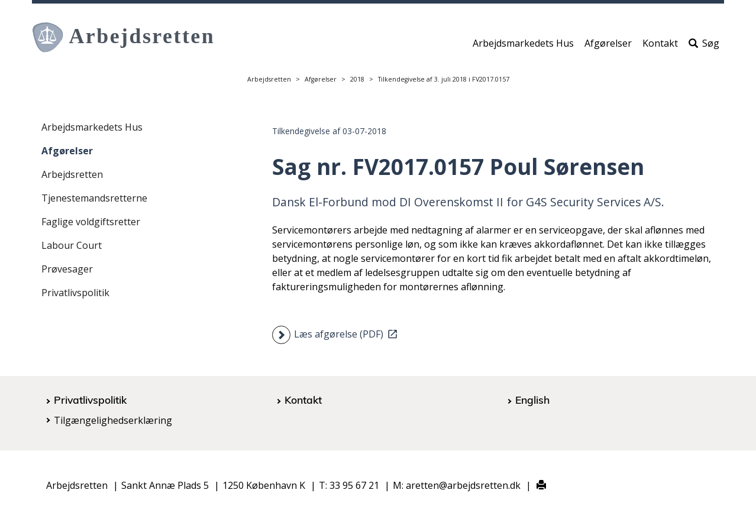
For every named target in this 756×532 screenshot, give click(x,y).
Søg (704, 46)
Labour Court (72, 245)
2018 (357, 79)
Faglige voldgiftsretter (91, 222)
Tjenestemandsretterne (94, 198)
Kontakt (660, 46)
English (532, 400)
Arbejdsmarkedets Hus (523, 46)
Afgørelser (608, 46)
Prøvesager (67, 269)
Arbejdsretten (269, 79)
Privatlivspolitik (75, 293)
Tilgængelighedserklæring (113, 420)
